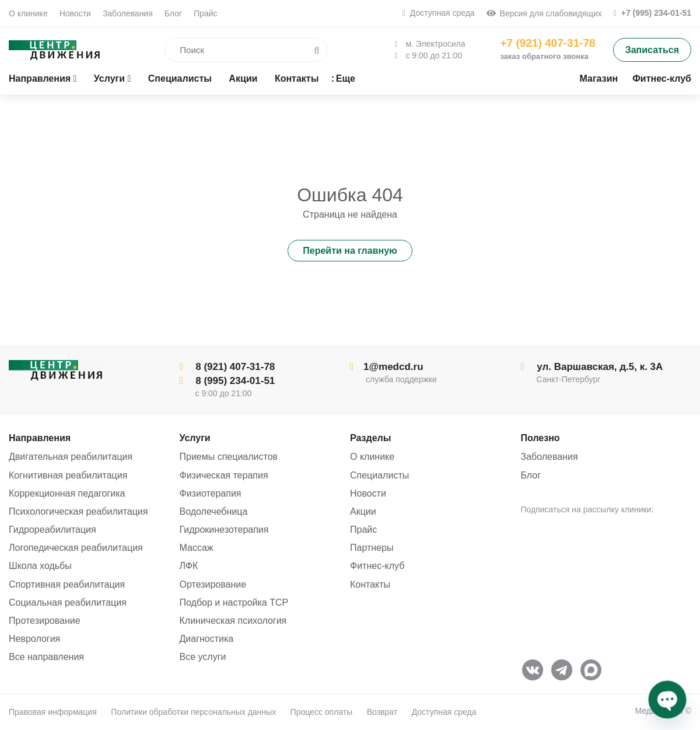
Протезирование (45, 621)
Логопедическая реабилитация (76, 548)
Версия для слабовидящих (544, 13)
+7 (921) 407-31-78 (547, 43)
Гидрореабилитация (52, 530)
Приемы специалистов (229, 457)
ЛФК (189, 566)
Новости (75, 13)
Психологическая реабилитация (78, 511)
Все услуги (203, 657)
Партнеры (372, 548)
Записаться (652, 50)
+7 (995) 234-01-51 (652, 13)
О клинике (28, 13)
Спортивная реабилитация (67, 584)
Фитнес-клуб (377, 566)
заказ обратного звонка (544, 56)
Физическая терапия (224, 475)
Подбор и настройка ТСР (234, 602)
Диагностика (207, 639)
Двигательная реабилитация (71, 457)
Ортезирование (213, 584)
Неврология (34, 639)
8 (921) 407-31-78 (228, 367)
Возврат (382, 712)
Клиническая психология (233, 621)
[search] (227, 50)
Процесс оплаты (322, 712)
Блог (173, 13)
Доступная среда (439, 13)
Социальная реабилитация (68, 602)
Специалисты (379, 475)
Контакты (370, 584)
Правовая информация (53, 712)
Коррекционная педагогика (67, 493)
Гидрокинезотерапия (224, 530)
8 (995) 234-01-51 (228, 381)
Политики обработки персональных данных (193, 712)
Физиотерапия (211, 493)
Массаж (197, 548)
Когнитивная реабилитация (68, 475)
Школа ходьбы (40, 566)
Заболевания (128, 13)
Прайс (205, 13)
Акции (363, 511)
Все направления (46, 657)
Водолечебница (214, 511)
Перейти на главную (350, 251)
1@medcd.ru (387, 367)
